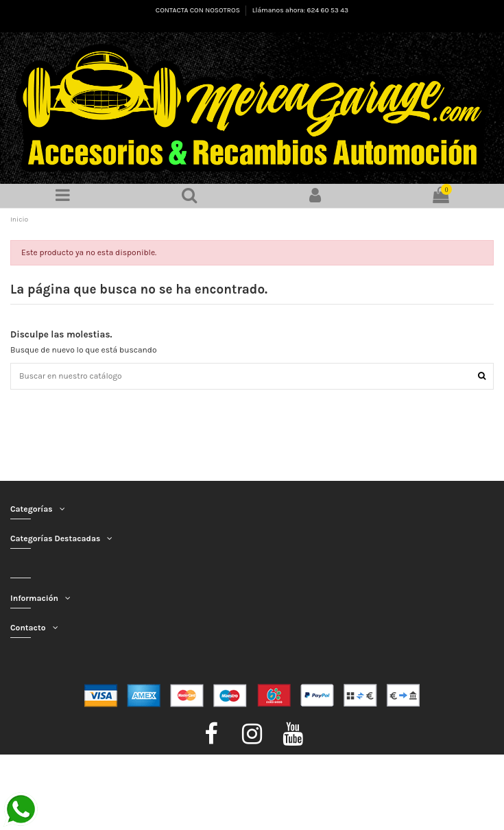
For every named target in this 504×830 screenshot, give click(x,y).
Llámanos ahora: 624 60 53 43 (300, 10)
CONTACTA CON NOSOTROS (199, 10)
